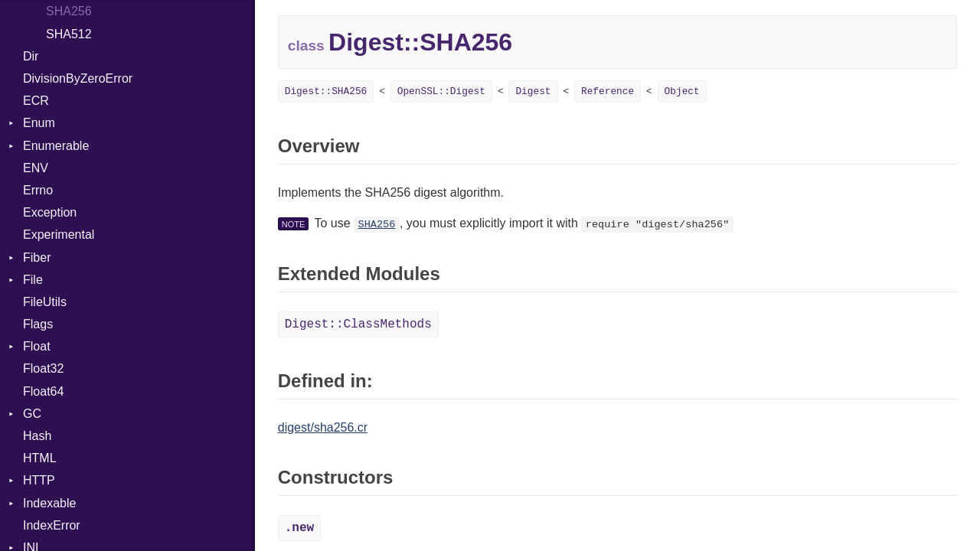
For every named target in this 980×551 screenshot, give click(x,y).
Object (682, 91)
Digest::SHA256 (326, 91)
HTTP (39, 480)
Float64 (43, 391)
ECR (36, 101)
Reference (608, 91)
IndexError (52, 525)
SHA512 (69, 34)
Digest (533, 91)
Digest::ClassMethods (358, 324)
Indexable (49, 503)
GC (32, 414)
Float (37, 346)
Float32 (43, 368)
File (33, 280)
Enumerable (56, 146)
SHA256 (69, 11)
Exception (50, 212)
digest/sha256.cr (323, 427)
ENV (36, 168)
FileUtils (45, 302)
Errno (38, 190)
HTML (40, 458)
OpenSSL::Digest (441, 91)
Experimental (59, 235)
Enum (39, 123)
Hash (37, 436)
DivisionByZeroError (78, 78)
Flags (38, 324)
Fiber (37, 258)
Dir (31, 56)
